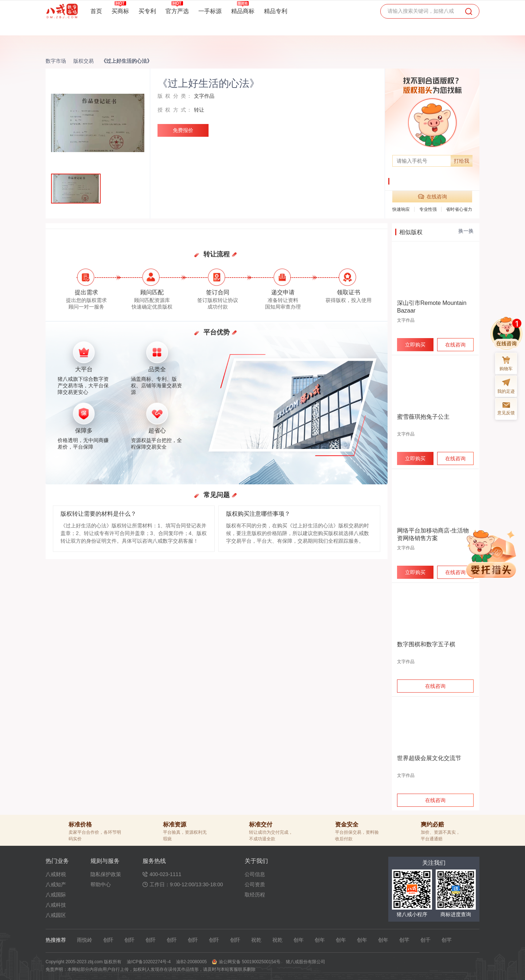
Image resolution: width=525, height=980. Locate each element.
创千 (425, 940)
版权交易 (83, 61)
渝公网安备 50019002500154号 (250, 962)
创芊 (404, 940)
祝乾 (256, 940)
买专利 (147, 11)
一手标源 (210, 11)
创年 (299, 940)
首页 (96, 11)
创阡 (108, 940)
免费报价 (183, 130)
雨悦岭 (85, 940)
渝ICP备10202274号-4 (149, 962)
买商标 (120, 11)
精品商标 (243, 11)
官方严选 (177, 11)
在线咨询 (432, 197)
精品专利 (276, 11)
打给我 (462, 161)
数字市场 (56, 61)
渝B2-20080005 (191, 962)
